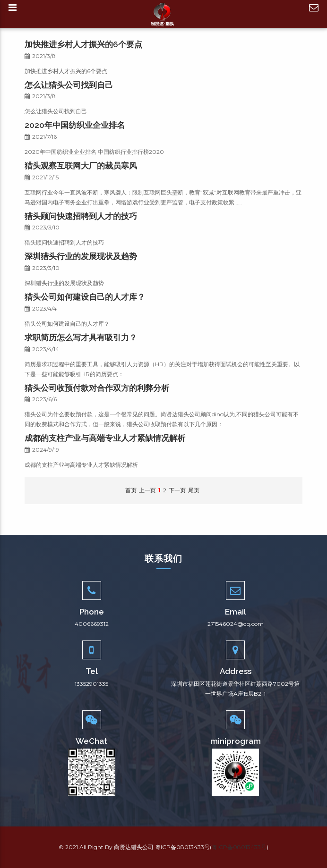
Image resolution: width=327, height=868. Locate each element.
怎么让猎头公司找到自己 (69, 85)
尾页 (194, 490)
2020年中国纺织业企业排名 (75, 125)
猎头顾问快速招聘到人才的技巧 (81, 216)
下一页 (177, 490)
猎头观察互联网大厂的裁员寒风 (81, 166)
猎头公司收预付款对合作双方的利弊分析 (97, 388)
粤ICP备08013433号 (239, 847)
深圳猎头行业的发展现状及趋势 (81, 256)
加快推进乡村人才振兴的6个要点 (83, 44)
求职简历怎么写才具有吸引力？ (81, 337)
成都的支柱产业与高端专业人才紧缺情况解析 (105, 438)
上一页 (147, 490)
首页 (131, 490)
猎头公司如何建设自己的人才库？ (85, 297)
